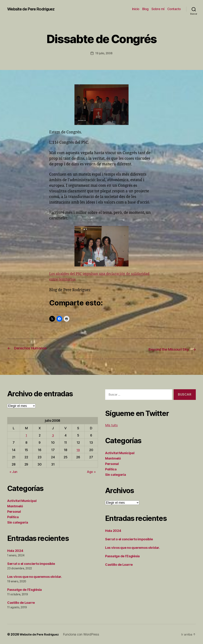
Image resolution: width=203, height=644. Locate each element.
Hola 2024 (15, 550)
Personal (14, 511)
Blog (145, 9)
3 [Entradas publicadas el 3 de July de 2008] (53, 435)
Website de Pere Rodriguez (34, 9)
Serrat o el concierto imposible (31, 563)
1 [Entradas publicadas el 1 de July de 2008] (26, 435)
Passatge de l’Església (25, 589)
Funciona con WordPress (84, 634)
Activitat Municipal (22, 500)
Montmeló (15, 506)
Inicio (136, 9)
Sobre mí (158, 9)
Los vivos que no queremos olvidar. (35, 576)
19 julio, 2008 (104, 53)
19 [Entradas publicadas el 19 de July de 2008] (78, 449)
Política (13, 517)
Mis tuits (111, 425)
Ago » (91, 471)
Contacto (174, 9)
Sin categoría (18, 522)
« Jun (14, 471)
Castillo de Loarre (21, 602)
